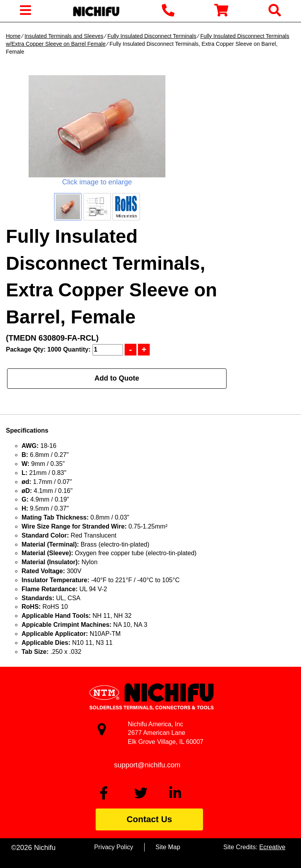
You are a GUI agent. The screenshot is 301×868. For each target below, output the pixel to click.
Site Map (168, 847)
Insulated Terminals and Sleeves (64, 36)
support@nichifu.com (147, 765)
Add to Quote (117, 378)
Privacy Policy (114, 847)
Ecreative (272, 847)
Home (13, 36)
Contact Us (149, 819)
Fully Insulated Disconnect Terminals (152, 36)
